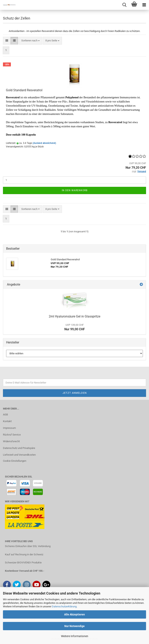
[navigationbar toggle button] (144, 5)
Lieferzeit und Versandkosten (19, 455)
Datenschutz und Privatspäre (19, 448)
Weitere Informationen (75, 636)
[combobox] (30, 41)
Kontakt (7, 421)
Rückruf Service (12, 435)
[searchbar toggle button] (124, 5)
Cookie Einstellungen (15, 461)
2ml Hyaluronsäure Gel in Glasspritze (74, 316)
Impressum (9, 428)
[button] (7, 41)
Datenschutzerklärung (64, 606)
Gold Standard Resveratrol (24, 90)
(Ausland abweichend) (44, 143)
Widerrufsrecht (11, 441)
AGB (5, 415)
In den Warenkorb (75, 190)
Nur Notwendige (74, 626)
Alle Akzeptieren (74, 614)
